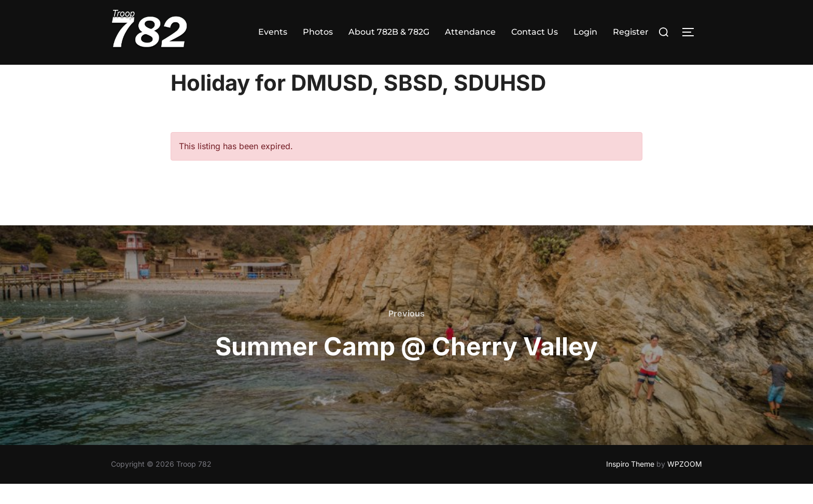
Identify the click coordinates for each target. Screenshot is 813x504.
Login (585, 32)
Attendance (470, 32)
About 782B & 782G (389, 32)
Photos (318, 32)
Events (273, 32)
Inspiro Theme (630, 484)
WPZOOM (685, 484)
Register (631, 32)
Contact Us (535, 32)
